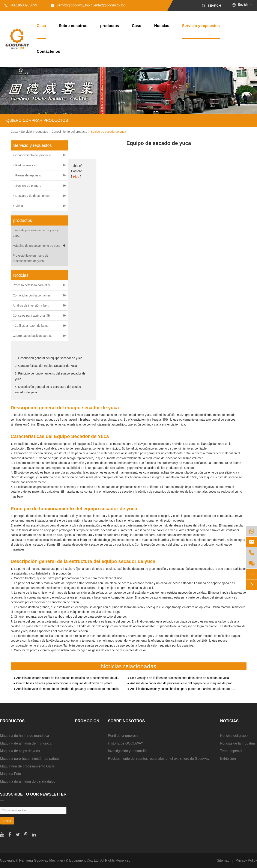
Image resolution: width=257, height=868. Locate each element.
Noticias (162, 26)
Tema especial (231, 751)
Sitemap (223, 860)
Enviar (7, 821)
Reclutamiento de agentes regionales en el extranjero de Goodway (159, 759)
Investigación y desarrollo (127, 751)
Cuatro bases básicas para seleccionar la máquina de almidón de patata (64, 683)
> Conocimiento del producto (32, 155)
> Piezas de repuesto (27, 175)
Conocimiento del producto (69, 132)
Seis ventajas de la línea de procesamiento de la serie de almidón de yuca (180, 678)
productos (110, 26)
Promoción (87, 721)
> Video (18, 206)
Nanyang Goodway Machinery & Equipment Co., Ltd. (59, 860)
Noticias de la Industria (237, 743)
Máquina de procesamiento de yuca (40, 246)
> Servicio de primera (27, 186)
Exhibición (228, 759)
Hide (76, 177)
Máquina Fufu (11, 774)
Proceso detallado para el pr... (33, 285)
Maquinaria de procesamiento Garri (27, 766)
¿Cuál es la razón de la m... (31, 326)
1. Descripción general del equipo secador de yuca (49, 358)
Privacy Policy (246, 860)
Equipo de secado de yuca (108, 132)
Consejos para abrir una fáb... (33, 316)
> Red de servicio (25, 165)
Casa (41, 26)
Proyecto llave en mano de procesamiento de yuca (31, 258)
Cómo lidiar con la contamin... (33, 295)
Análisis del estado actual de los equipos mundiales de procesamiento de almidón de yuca (69, 678)
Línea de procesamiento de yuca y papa (36, 233)
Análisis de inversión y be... (31, 305)
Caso (137, 26)
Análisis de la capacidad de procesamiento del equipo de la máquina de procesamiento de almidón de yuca (183, 683)
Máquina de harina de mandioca (25, 736)
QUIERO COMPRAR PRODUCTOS (37, 120)
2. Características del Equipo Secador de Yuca (46, 366)
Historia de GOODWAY (126, 743)
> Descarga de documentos (31, 196)
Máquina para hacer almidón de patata (29, 759)
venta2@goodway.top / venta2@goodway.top (88, 5)
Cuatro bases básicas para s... (33, 336)
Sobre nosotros (73, 26)
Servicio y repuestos (201, 26)
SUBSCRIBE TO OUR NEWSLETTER (33, 794)
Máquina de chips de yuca (20, 751)
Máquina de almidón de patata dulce (28, 782)
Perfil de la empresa (123, 736)
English (243, 5)
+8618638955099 (21, 5)
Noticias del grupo (234, 736)
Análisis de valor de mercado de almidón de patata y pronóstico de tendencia (68, 689)
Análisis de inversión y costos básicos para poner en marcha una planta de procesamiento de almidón (183, 689)
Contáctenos (48, 51)
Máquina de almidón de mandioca (26, 743)
